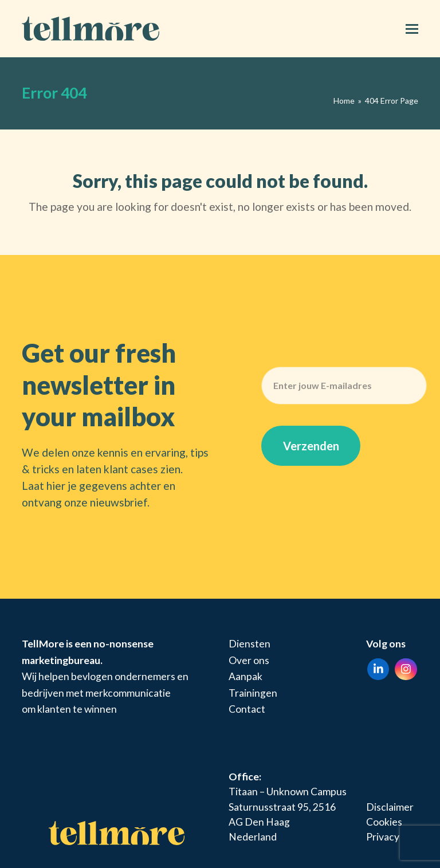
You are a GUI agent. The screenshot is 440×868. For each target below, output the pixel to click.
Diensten (250, 644)
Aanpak (245, 676)
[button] (412, 29)
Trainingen (253, 693)
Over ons (249, 660)
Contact (247, 709)
